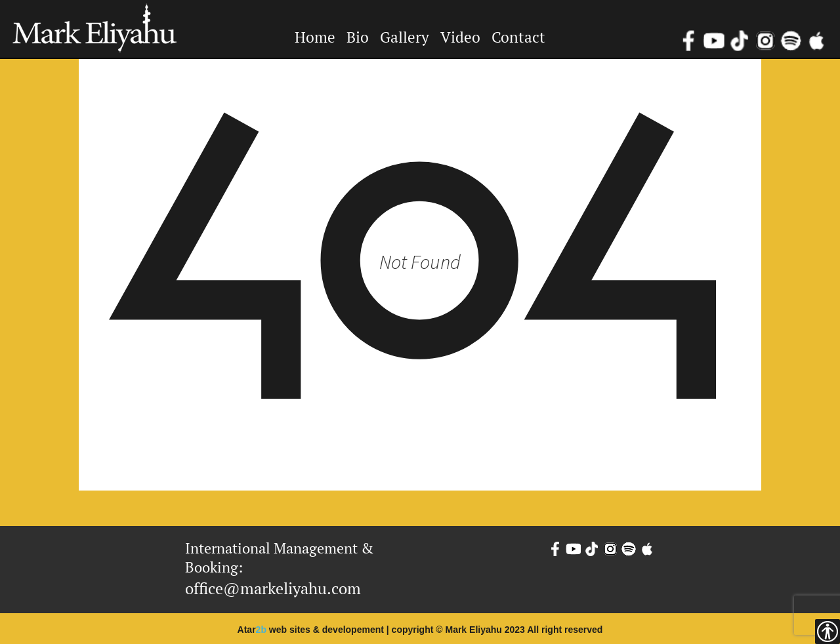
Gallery (405, 37)
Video (460, 37)
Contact (518, 37)
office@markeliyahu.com (273, 588)
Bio (358, 37)
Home (315, 37)
